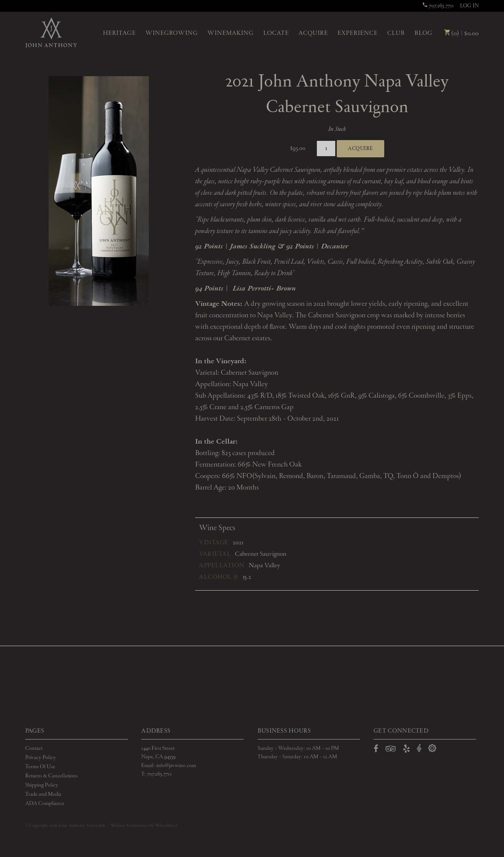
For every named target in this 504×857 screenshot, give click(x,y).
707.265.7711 (438, 6)
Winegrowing (172, 33)
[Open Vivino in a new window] (419, 748)
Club (396, 33)
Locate (276, 33)
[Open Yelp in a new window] (406, 750)
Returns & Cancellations (51, 776)
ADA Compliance (45, 803)
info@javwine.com (176, 766)
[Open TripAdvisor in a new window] (391, 750)
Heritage (119, 33)
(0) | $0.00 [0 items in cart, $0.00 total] (461, 33)
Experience (358, 33)
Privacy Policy (41, 757)
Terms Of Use (40, 767)
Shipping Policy (42, 785)
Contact (34, 748)
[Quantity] (326, 149)
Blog (423, 33)
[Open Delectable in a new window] (432, 748)
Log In (469, 6)
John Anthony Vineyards (51, 33)
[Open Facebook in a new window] (376, 750)
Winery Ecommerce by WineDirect (144, 826)
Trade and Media (43, 794)
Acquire (313, 33)
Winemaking (231, 33)
